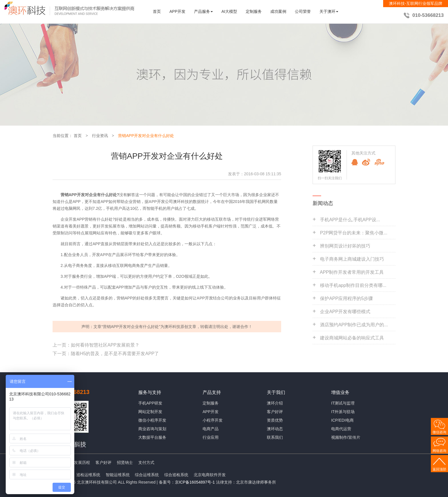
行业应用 (211, 437)
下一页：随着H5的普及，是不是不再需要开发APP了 (106, 354)
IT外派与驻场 (343, 412)
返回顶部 (439, 469)
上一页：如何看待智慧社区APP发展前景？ (96, 345)
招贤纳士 (125, 462)
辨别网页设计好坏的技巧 (345, 246)
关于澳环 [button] (329, 11)
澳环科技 (172, 327)
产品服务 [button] (203, 11)
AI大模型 (229, 11)
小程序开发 (213, 420)
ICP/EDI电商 (342, 420)
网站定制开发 (150, 412)
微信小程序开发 (152, 420)
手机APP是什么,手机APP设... (350, 220)
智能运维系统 (118, 475)
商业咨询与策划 (152, 429)
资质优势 (275, 420)
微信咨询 (439, 432)
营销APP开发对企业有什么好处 (146, 136)
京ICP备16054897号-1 (195, 482)
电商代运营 (341, 429)
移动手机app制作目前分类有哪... (353, 285)
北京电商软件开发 (210, 475)
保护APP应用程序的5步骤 (346, 298)
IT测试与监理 (343, 403)
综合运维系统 (147, 475)
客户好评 (275, 412)
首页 (157, 11)
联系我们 (275, 437)
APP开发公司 (161, 202)
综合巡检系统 (176, 475)
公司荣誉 (303, 11)
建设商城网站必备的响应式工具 (352, 338)
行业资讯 (100, 136)
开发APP (100, 255)
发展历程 (82, 462)
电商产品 (211, 429)
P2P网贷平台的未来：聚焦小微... (354, 233)
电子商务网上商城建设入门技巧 (352, 259)
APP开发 (177, 11)
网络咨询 (439, 451)
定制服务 (254, 11)
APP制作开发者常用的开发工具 (352, 272)
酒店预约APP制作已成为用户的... (354, 325)
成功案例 (278, 11)
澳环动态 (275, 429)
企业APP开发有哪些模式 (345, 312)
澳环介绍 (275, 403)
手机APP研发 (150, 403)
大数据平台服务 (152, 437)
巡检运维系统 (88, 475)
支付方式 (146, 462)
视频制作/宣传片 (346, 437)
